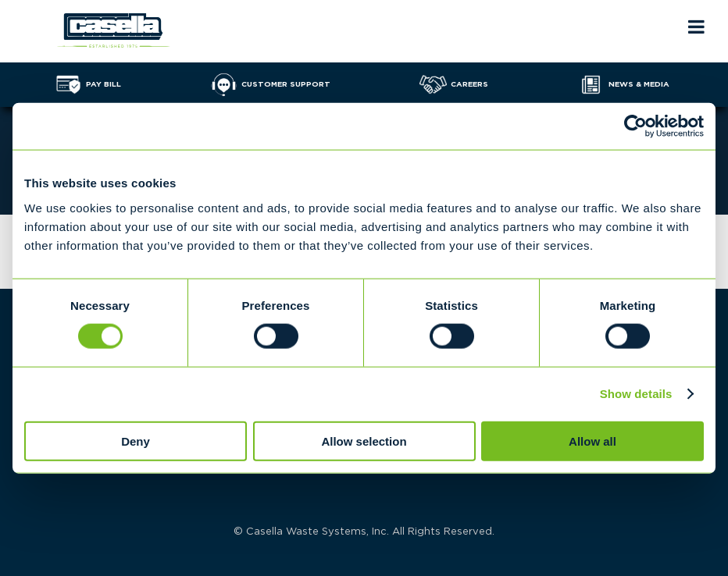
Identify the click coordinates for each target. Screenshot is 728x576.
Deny (136, 441)
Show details (636, 394)
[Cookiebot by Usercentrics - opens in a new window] (635, 126)
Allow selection (364, 441)
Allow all (592, 441)
